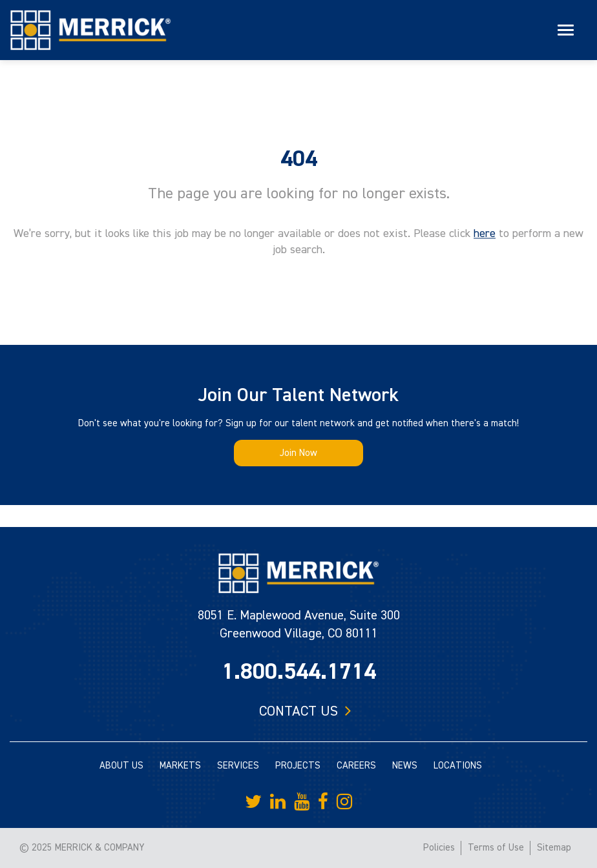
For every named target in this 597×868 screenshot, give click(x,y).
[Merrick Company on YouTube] (302, 802)
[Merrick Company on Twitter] (253, 802)
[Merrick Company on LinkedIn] (278, 802)
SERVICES (238, 766)
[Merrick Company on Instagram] (344, 802)
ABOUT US (121, 766)
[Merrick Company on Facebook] (323, 802)
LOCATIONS (458, 766)
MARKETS (180, 766)
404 (299, 159)
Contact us (298, 711)
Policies (439, 848)
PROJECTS (298, 766)
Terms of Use (496, 848)
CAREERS (356, 766)
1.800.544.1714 (299, 672)
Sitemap (554, 848)
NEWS (405, 766)
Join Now (298, 453)
